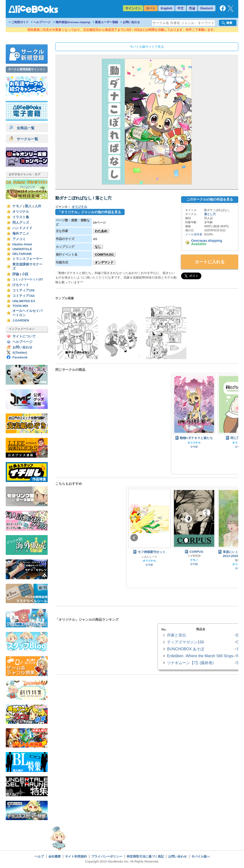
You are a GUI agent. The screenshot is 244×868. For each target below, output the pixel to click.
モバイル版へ (201, 856)
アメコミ (19, 239)
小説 (25, 274)
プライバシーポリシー (107, 856)
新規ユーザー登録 (107, 22)
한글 (192, 8)
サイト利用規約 (76, 856)
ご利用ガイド (20, 22)
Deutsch (207, 8)
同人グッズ (21, 223)
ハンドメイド (22, 228)
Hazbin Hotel (22, 244)
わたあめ (101, 231)
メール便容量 (194, 234)
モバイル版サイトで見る (147, 47)
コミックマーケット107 (28, 279)
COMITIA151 (104, 255)
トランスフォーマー (27, 259)
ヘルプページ (42, 22)
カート (151, 8)
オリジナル (21, 212)
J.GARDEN (21, 320)
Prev (134, 538)
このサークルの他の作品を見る (210, 199)
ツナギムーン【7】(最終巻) (190, 663)
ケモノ (17, 206)
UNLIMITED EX (24, 301)
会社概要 (55, 856)
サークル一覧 (24, 139)
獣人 (28, 206)
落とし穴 (210, 214)
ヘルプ (39, 856)
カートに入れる (210, 262)
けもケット (21, 285)
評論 (16, 274)
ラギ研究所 (194, 556)
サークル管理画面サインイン (27, 69)
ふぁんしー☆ (149, 557)
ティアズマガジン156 (186, 642)
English (166, 8)
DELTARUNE (22, 254)
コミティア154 (23, 296)
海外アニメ (21, 234)
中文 (181, 8)
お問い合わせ (131, 22)
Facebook (20, 357)
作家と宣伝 (177, 635)
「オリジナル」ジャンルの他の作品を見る (89, 212)
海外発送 (73, 22)
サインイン (133, 8)
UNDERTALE (22, 249)
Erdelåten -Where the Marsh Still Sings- (201, 656)
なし (98, 247)
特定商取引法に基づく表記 (145, 856)
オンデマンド (104, 262)
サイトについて (24, 336)
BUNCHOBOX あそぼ (186, 649)
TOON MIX (20, 306)
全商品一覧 (22, 128)
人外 (38, 206)
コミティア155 (23, 290)
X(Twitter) (20, 353)
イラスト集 (21, 217)
